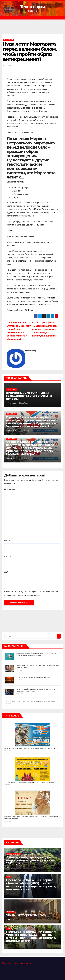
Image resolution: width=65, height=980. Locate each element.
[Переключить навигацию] (34, 18)
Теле (8, 877)
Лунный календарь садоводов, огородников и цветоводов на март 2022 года (32, 860)
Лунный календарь (14, 854)
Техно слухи (33, 7)
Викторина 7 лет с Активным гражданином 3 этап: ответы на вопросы (29, 396)
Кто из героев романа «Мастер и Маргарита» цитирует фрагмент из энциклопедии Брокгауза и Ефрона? (45, 329)
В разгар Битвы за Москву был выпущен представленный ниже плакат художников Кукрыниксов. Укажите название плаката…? (31, 422)
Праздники (11, 912)
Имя (7, 540)
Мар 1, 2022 (12, 868)
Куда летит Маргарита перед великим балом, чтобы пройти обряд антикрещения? (30, 52)
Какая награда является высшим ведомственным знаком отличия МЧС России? (32, 748)
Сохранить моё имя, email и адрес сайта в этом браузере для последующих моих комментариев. (31, 593)
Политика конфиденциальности (16, 963)
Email (8, 556)
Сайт (7, 572)
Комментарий (10, 489)
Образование (8, 40)
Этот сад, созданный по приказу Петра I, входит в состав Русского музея (29, 782)
